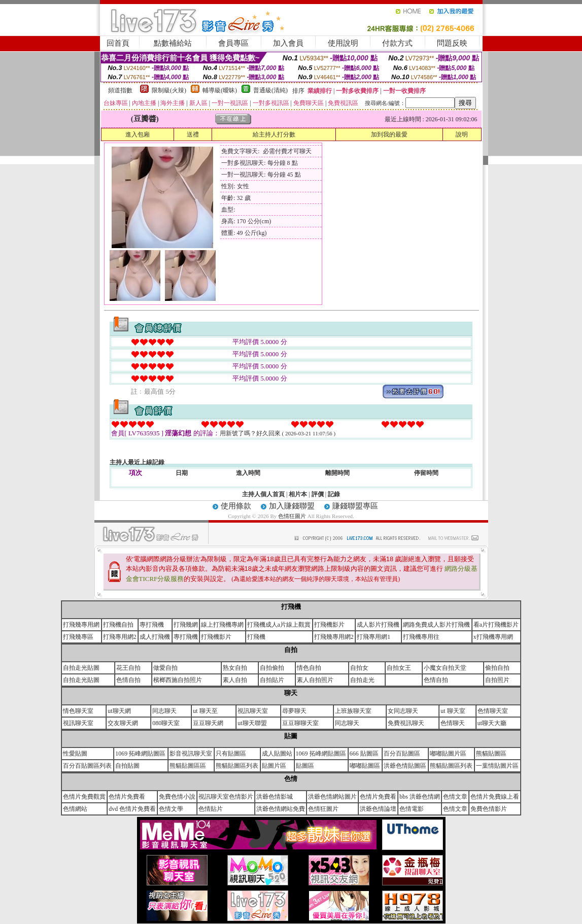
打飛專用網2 (120, 637)
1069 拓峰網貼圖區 (140, 754)
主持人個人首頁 (263, 494)
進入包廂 (138, 134)
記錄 (334, 494)
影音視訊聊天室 (191, 754)
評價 (318, 494)
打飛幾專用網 (81, 625)
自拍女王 (399, 668)
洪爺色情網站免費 (281, 809)
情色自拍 (309, 668)
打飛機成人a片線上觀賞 (279, 625)
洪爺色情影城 (275, 797)
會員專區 (233, 43)
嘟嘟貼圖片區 (448, 754)
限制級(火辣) (169, 90)
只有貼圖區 (231, 754)
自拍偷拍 (272, 668)
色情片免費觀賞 (84, 797)
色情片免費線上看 (495, 797)
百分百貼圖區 (402, 754)
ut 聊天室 (453, 711)
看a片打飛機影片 (496, 625)
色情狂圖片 (293, 516)
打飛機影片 (329, 625)
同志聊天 (164, 711)
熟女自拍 (235, 668)
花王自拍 (128, 668)
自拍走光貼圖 (81, 668)
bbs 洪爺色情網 (420, 797)
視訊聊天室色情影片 (226, 797)
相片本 (298, 494)
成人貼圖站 (277, 754)
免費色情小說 (177, 797)
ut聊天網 (119, 711)
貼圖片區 (274, 766)
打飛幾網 (186, 625)
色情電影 (412, 809)
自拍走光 (362, 680)
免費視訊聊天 (406, 723)
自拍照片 (497, 680)
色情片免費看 (127, 797)
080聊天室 (166, 723)
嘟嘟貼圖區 (365, 766)
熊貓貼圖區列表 (237, 766)
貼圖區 (305, 766)
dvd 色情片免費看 (132, 809)
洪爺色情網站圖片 (332, 797)
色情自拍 (128, 680)
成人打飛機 (155, 637)
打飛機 (256, 637)
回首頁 (118, 43)
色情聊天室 (493, 711)
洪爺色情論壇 (378, 809)
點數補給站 (173, 43)
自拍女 (359, 668)
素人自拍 (235, 680)
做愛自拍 (165, 668)
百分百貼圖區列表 (87, 766)
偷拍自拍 (497, 668)
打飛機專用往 (421, 637)
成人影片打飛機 (378, 625)
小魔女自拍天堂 (445, 668)
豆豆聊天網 (208, 723)
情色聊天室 (78, 711)
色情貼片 (211, 809)
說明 (462, 134)
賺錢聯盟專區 (355, 506)
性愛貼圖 (75, 754)
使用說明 (343, 43)
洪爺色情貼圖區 (405, 766)
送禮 (193, 134)
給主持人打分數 (274, 134)
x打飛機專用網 (493, 637)
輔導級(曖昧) (220, 90)
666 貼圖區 (364, 754)
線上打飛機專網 (222, 625)
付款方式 (397, 43)
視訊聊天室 (253, 711)
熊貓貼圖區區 (188, 766)
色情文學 (171, 809)
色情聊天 (453, 723)
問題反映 (452, 43)
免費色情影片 (489, 809)
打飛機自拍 (118, 625)
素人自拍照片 (315, 680)
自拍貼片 (272, 680)
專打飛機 (152, 625)
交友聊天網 (123, 723)
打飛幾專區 (78, 637)
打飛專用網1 (373, 637)
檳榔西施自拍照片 (178, 680)
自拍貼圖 (127, 766)
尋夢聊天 (294, 711)
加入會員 (288, 43)
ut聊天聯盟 (252, 723)
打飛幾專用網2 (334, 637)
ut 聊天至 (205, 711)
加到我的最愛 (389, 134)
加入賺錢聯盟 (292, 506)
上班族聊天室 (353, 711)
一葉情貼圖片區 (497, 766)
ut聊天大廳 (492, 723)
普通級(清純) (270, 90)
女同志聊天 (403, 711)
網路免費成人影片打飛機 (436, 625)
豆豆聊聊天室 (300, 723)
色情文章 (455, 797)
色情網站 (75, 809)
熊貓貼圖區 (491, 754)
